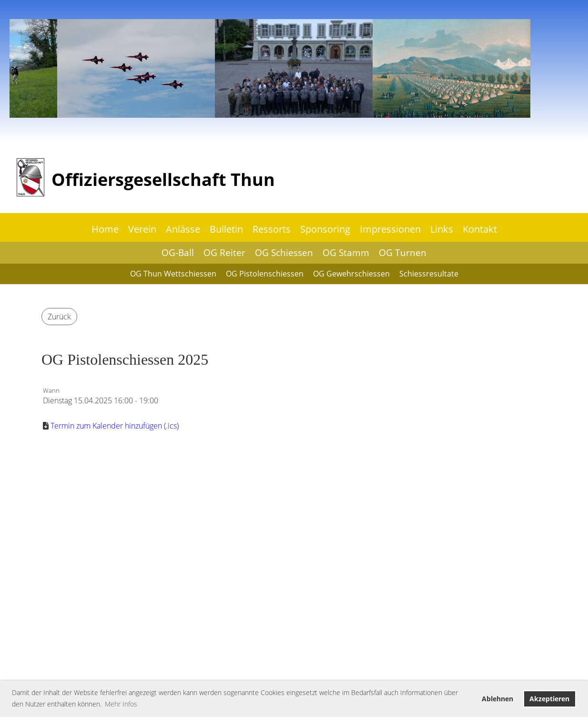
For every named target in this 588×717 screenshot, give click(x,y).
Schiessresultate (429, 274)
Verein (142, 229)
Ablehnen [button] (497, 699)
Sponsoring (325, 229)
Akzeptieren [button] (549, 699)
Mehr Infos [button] (121, 704)
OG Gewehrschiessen (351, 274)
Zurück (59, 317)
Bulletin (226, 229)
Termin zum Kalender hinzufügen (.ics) (115, 426)
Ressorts (272, 229)
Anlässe (183, 229)
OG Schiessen (284, 253)
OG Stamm (346, 253)
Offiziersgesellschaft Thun (163, 179)
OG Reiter (224, 253)
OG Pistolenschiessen (265, 274)
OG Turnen (403, 253)
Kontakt (480, 229)
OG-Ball (178, 253)
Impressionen (390, 229)
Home (105, 229)
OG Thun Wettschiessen (173, 274)
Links (442, 229)
